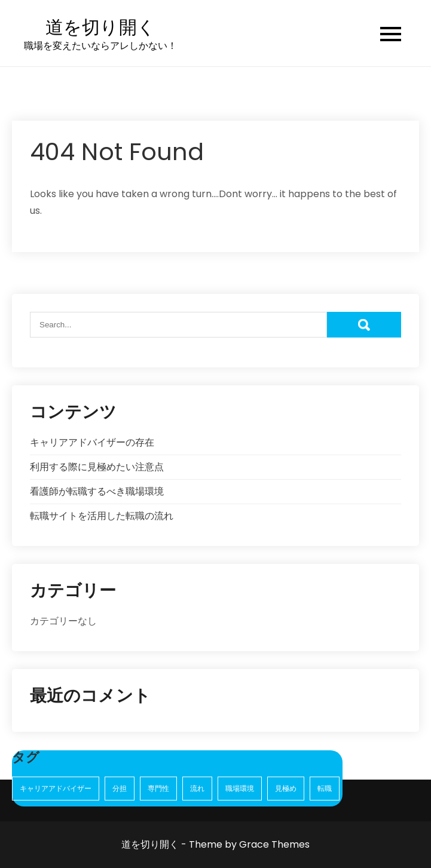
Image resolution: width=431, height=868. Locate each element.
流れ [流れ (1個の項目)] (197, 788)
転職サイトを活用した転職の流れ (102, 516)
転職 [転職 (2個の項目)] (325, 788)
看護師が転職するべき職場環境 (97, 491)
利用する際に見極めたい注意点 (97, 467)
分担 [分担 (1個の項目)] (120, 788)
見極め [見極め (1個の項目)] (286, 788)
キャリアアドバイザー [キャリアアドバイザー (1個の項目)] (56, 788)
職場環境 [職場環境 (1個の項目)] (240, 788)
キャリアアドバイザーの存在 (92, 442)
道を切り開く (100, 28)
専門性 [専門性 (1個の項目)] (158, 788)
